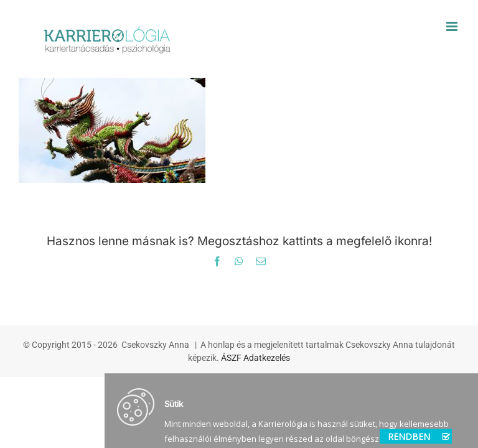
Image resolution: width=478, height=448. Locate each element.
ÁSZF (231, 358)
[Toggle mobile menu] (453, 26)
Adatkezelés (267, 358)
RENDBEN (419, 436)
